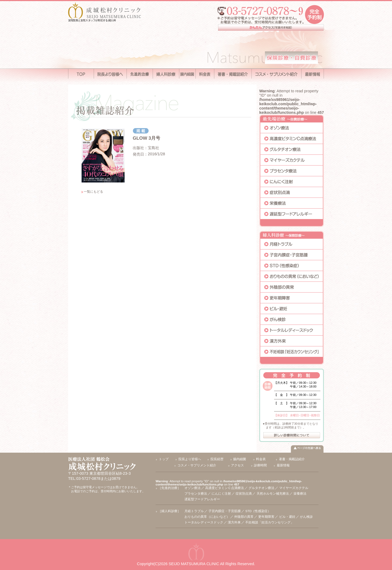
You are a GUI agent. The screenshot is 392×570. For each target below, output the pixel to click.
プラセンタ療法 (196, 494)
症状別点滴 (244, 494)
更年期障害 (266, 517)
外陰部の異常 (244, 517)
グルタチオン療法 (261, 488)
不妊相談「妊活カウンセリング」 (269, 522)
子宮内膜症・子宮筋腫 (225, 511)
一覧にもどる (93, 192)
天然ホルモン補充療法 (273, 494)
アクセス (237, 465)
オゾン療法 (192, 488)
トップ (164, 459)
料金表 (261, 459)
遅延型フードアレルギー (202, 499)
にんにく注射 (221, 494)
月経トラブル (194, 511)
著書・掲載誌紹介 (292, 459)
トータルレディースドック (204, 522)
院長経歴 (217, 459)
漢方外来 (234, 522)
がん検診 (306, 517)
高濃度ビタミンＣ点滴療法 (225, 488)
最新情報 (283, 465)
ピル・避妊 (287, 517)
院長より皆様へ (190, 459)
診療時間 (260, 465)
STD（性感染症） (258, 511)
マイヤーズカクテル (294, 488)
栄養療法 (300, 494)
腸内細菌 (240, 459)
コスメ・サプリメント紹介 (197, 465)
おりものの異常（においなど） (207, 517)
